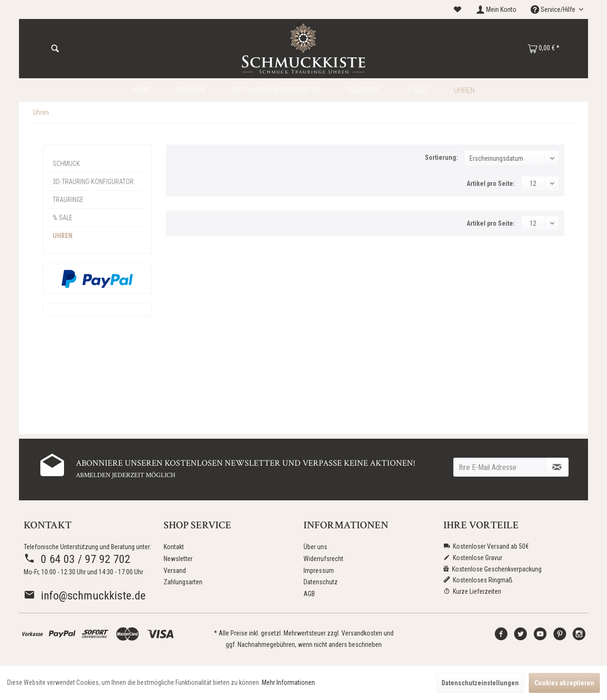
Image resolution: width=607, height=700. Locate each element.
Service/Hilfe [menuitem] (554, 9)
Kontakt (174, 547)
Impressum (319, 571)
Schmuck (66, 164)
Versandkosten (362, 633)
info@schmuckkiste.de (85, 596)
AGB (309, 594)
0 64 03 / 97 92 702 (77, 559)
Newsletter (178, 559)
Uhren (63, 236)
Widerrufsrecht (323, 559)
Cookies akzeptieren (564, 683)
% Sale (63, 218)
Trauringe (68, 200)
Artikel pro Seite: (491, 184)
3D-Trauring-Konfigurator (93, 182)
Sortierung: (441, 157)
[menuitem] (458, 10)
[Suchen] (55, 49)
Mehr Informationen (288, 682)
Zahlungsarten (183, 582)
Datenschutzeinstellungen (480, 683)
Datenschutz (321, 582)
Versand (175, 571)
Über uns (315, 547)
